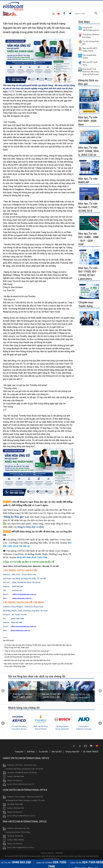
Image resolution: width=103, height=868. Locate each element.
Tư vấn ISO (43, 752)
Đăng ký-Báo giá (14, 517)
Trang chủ (19, 752)
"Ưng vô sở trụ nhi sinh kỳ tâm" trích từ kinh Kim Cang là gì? (27, 651)
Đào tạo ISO (57, 752)
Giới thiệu (31, 752)
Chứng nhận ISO (72, 752)
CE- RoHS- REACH (91, 752)
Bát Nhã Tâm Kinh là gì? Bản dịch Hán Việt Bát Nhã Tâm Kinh (27, 660)
